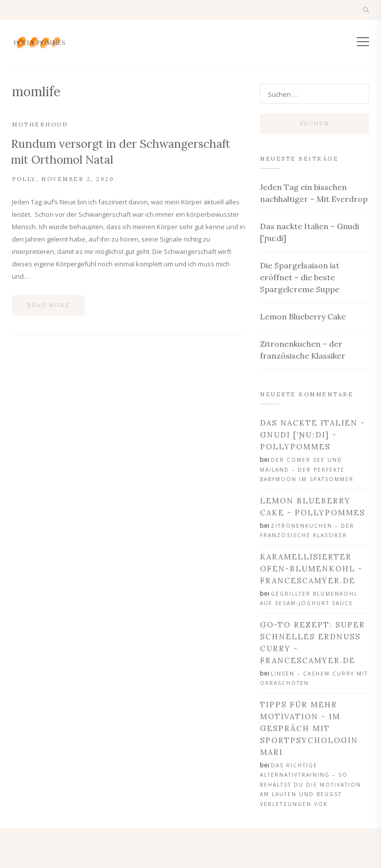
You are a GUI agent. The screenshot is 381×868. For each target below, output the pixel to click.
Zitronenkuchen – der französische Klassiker (303, 350)
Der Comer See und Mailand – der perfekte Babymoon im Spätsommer (307, 469)
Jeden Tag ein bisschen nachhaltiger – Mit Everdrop (314, 193)
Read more (48, 305)
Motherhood (40, 124)
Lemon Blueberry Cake (303, 316)
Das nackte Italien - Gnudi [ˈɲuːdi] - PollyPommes (313, 435)
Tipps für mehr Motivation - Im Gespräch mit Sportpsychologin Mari (309, 728)
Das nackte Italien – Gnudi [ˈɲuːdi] (310, 232)
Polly (24, 179)
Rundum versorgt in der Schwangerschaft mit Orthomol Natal (121, 152)
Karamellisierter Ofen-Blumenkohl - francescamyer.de (311, 569)
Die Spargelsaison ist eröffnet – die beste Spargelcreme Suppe (300, 277)
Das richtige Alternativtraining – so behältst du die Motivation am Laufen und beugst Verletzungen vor (311, 785)
